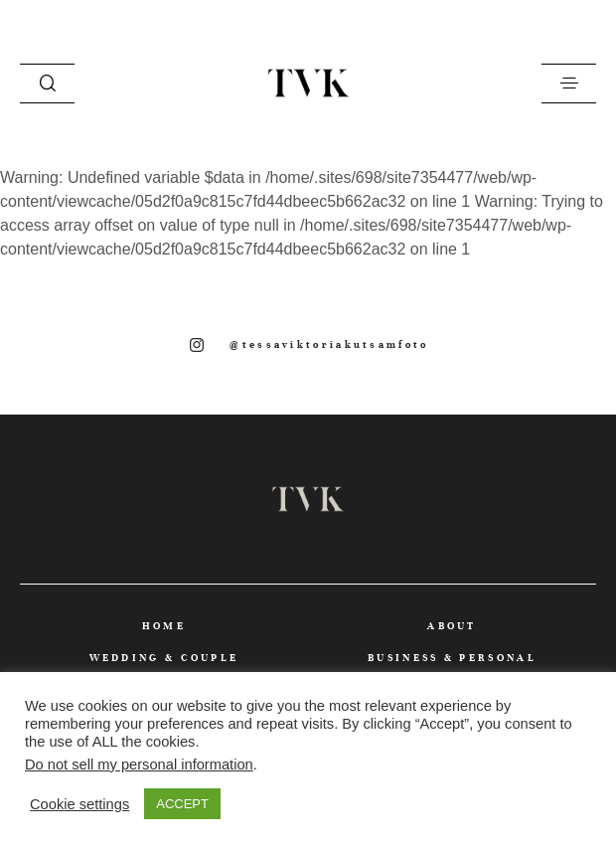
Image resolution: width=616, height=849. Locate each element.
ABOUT (452, 626)
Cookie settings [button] (79, 804)
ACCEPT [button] (182, 804)
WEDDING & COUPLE (164, 658)
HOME (164, 626)
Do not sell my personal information (139, 764)
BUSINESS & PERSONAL (452, 658)
